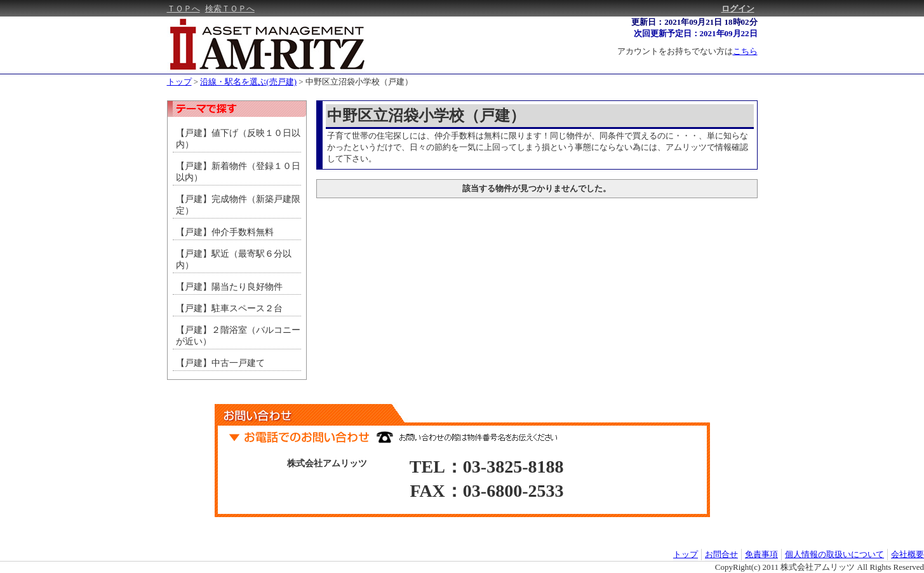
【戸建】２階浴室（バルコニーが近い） (238, 336)
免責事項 (761, 554)
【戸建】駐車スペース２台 (229, 308)
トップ (179, 82)
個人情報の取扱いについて (834, 554)
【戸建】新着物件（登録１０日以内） (238, 172)
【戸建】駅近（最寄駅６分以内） (234, 260)
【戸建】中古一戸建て (220, 363)
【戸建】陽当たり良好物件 (229, 287)
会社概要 (907, 554)
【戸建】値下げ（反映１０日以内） (238, 139)
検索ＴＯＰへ (230, 9)
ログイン (738, 9)
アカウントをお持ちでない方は (687, 51)
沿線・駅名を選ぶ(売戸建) (248, 82)
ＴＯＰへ (184, 9)
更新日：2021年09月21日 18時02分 (694, 22)
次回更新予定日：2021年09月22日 (696, 33)
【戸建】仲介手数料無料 (229, 232)
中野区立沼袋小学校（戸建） (359, 82)
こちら (745, 51)
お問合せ (721, 554)
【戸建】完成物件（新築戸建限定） (238, 205)
